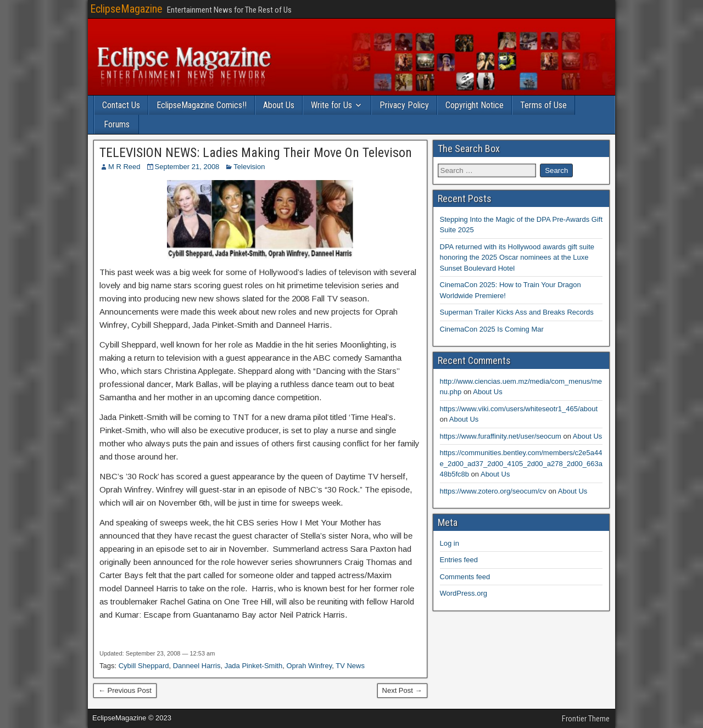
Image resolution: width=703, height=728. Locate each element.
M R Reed (124, 167)
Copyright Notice (475, 105)
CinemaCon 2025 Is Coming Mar (492, 329)
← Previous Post (125, 690)
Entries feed (459, 560)
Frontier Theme (586, 719)
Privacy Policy (404, 105)
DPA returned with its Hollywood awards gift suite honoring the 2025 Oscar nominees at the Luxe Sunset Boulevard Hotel (517, 257)
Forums (117, 124)
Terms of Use (543, 105)
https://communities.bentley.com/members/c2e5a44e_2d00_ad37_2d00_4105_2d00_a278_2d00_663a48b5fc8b (521, 463)
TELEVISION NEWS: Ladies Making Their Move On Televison (256, 153)
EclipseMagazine (126, 9)
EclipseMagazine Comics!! (202, 105)
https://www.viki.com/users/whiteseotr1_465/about (519, 409)
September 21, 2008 (187, 167)
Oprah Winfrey (309, 666)
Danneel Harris (197, 666)
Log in (450, 543)
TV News (350, 666)
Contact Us (121, 105)
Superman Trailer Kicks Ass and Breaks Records (517, 312)
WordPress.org (464, 593)
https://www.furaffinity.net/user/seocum (501, 436)
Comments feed (465, 577)
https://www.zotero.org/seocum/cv (493, 491)
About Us (279, 105)
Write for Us (331, 105)
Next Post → (402, 690)
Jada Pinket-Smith (254, 666)
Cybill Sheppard (144, 666)
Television (249, 167)
